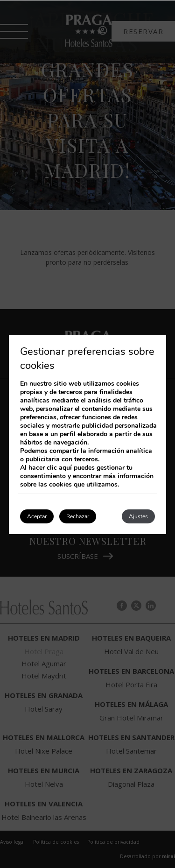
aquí (65, 468)
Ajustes (138, 516)
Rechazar (78, 516)
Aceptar (37, 516)
